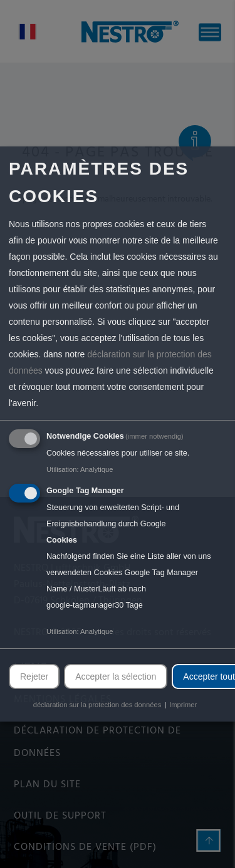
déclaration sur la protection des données (97, 705)
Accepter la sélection (116, 677)
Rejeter (34, 677)
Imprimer (183, 705)
